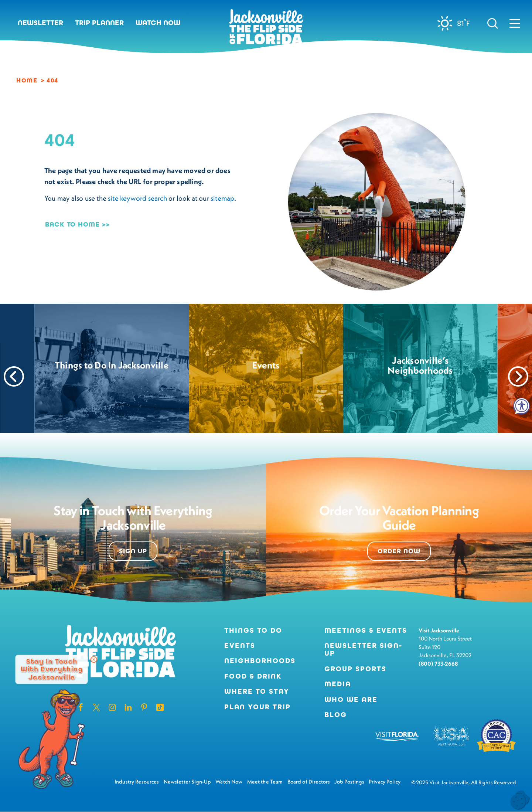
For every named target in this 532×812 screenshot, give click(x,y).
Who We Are (351, 699)
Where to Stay (257, 691)
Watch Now (158, 23)
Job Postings (349, 782)
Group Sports (355, 669)
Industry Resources (137, 782)
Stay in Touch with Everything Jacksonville (51, 669)
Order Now (399, 551)
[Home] (266, 30)
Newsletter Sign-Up (363, 650)
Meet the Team (265, 782)
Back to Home (72, 224)
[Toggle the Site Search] (493, 23)
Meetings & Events (366, 630)
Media (338, 684)
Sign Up (133, 551)
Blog (336, 715)
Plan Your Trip (257, 707)
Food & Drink (253, 676)
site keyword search (137, 198)
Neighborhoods (260, 661)
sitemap (222, 198)
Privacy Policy (385, 782)
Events (240, 645)
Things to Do (253, 630)
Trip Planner (99, 23)
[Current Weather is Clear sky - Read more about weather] (456, 23)
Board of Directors (309, 782)
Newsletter (40, 23)
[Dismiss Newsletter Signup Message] (94, 660)
